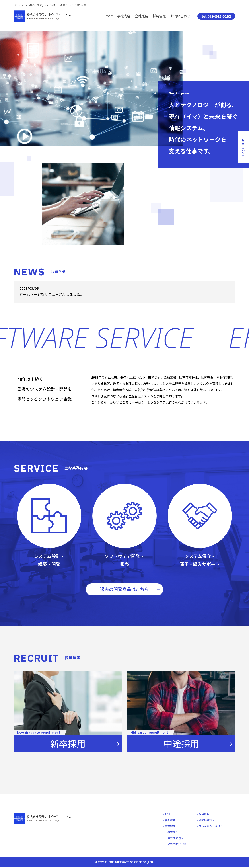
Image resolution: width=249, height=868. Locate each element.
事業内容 (124, 16)
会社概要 (142, 16)
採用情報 (159, 16)
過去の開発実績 (177, 845)
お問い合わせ (180, 16)
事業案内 (170, 827)
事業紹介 (173, 833)
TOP (109, 16)
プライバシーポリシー (212, 827)
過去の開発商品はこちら (124, 590)
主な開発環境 (175, 839)
